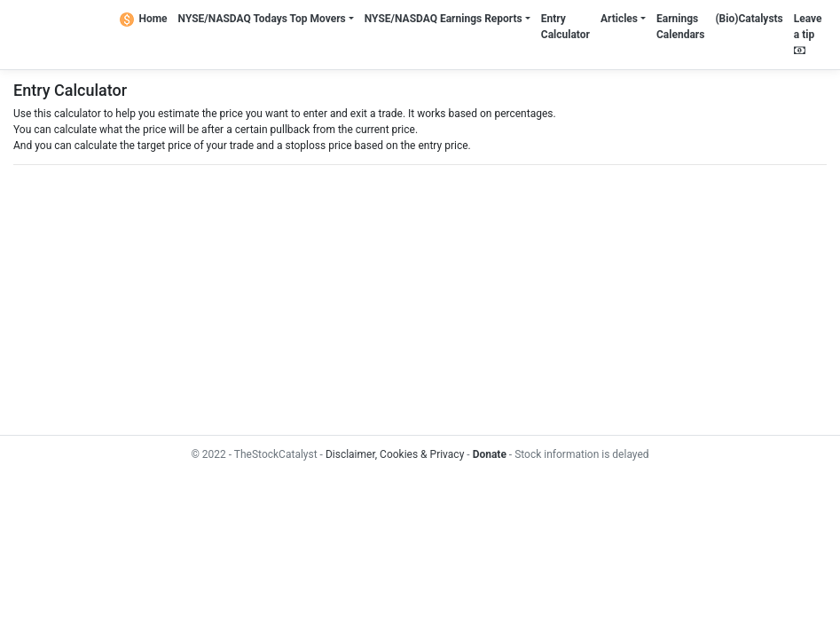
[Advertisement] (420, 300)
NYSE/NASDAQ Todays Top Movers (262, 19)
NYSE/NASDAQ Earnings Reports (444, 19)
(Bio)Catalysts (749, 19)
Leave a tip (808, 34)
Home (144, 19)
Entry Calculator (565, 27)
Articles (619, 19)
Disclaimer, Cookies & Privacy (395, 454)
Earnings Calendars (680, 27)
